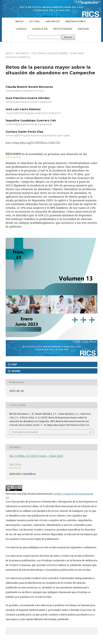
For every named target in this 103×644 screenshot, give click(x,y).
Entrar (83, 29)
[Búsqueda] (44, 37)
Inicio (19, 21)
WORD (16, 371)
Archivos (53, 21)
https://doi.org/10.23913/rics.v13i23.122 (36, 143)
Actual (35, 21)
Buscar (68, 37)
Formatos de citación (25, 432)
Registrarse (63, 29)
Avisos (22, 29)
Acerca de (40, 29)
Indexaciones (75, 21)
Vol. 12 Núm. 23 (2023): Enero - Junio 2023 (58, 53)
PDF (14, 364)
